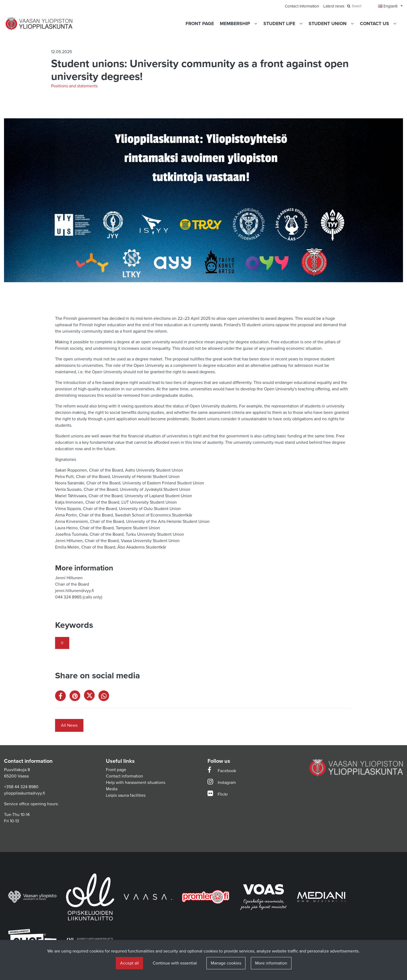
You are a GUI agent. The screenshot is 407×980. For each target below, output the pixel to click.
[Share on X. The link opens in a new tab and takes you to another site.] (91, 697)
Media (112, 789)
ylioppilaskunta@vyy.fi (24, 793)
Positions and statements (74, 86)
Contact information (124, 776)
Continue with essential (175, 963)
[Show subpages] (256, 24)
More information (271, 963)
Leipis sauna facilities (126, 795)
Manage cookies (226, 963)
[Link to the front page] (39, 24)
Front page (116, 770)
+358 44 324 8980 (21, 787)
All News (69, 725)
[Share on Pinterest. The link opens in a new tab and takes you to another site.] (77, 697)
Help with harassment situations (136, 783)
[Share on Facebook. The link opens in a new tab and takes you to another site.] (62, 697)
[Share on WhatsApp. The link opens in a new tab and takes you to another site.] (105, 697)
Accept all (129, 963)
